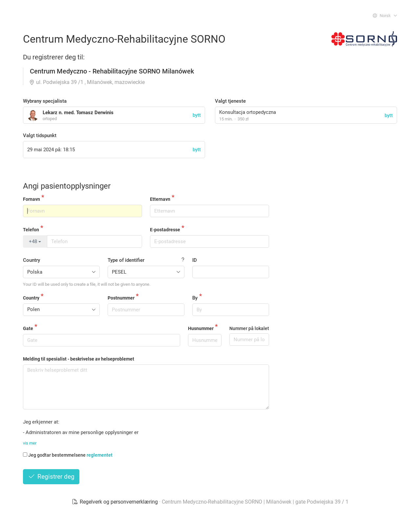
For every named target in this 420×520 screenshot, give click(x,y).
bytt (389, 115)
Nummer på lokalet (249, 328)
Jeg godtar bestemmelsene (68, 455)
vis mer (30, 443)
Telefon (31, 230)
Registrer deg (51, 477)
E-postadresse (165, 230)
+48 (35, 241)
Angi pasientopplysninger (67, 186)
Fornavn (31, 199)
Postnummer (121, 298)
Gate (28, 328)
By (195, 298)
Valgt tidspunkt (40, 135)
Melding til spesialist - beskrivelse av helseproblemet (79, 359)
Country (31, 260)
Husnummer (201, 328)
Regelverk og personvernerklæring (115, 502)
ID (195, 260)
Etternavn (160, 199)
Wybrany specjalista (45, 101)
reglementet (100, 455)
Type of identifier (126, 260)
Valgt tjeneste (230, 101)
